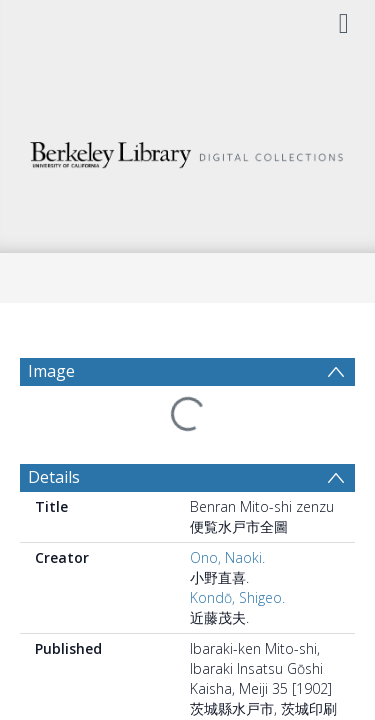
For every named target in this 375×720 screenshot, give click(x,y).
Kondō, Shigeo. (237, 597)
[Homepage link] (188, 149)
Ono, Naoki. (227, 557)
